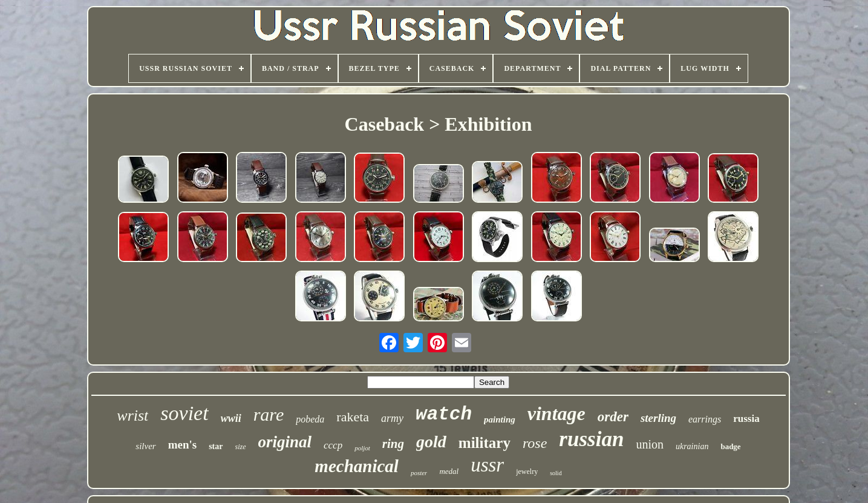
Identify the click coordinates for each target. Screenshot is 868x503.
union (650, 444)
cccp (333, 445)
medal (449, 471)
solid (556, 473)
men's (183, 445)
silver (145, 446)
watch (444, 414)
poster (419, 473)
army (392, 418)
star (216, 446)
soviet (184, 413)
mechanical (357, 466)
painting (500, 419)
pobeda (310, 419)
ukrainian (692, 446)
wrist (132, 416)
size (241, 447)
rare (269, 414)
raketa (353, 417)
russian (591, 439)
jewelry (527, 472)
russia (746, 419)
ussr (487, 465)
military (485, 443)
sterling (658, 418)
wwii (231, 418)
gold (431, 442)
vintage (556, 413)
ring (393, 444)
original (285, 442)
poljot (362, 448)
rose (535, 443)
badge (730, 446)
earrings (705, 419)
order (613, 417)
